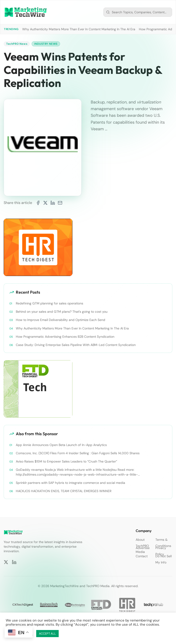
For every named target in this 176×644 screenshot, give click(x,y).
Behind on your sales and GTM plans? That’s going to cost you (62, 312)
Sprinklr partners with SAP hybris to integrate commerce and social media (70, 483)
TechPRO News (17, 44)
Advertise (143, 548)
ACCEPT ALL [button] (47, 634)
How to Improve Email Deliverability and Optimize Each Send (60, 320)
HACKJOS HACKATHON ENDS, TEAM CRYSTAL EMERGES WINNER (64, 491)
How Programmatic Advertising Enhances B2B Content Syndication (65, 337)
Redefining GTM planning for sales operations (49, 303)
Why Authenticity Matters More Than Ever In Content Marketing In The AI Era (79, 29)
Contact (142, 556)
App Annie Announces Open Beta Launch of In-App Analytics (61, 445)
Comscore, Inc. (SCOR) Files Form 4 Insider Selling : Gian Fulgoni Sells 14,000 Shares (78, 453)
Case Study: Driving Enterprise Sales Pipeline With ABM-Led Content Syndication (76, 345)
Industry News (46, 44)
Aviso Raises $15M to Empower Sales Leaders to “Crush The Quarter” (66, 461)
